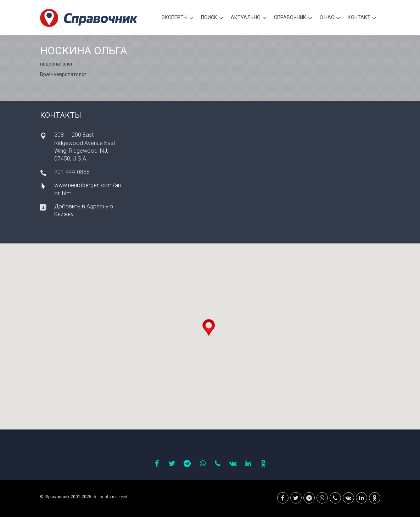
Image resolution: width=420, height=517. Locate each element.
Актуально (249, 18)
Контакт (362, 18)
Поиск (212, 18)
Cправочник (293, 18)
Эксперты (177, 18)
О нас (330, 18)
